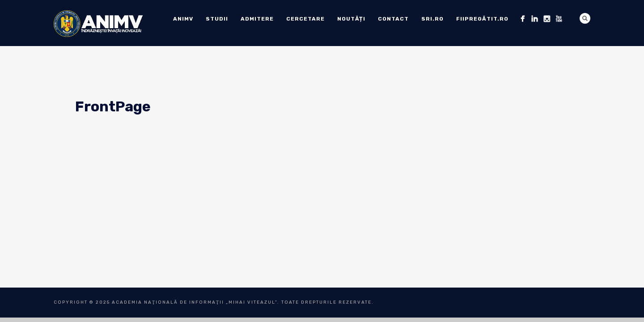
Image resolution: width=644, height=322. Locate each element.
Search (585, 18)
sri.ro (432, 19)
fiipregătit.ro (482, 19)
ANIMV (183, 19)
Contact (393, 19)
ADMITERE (257, 19)
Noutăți (351, 19)
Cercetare (305, 19)
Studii (217, 19)
